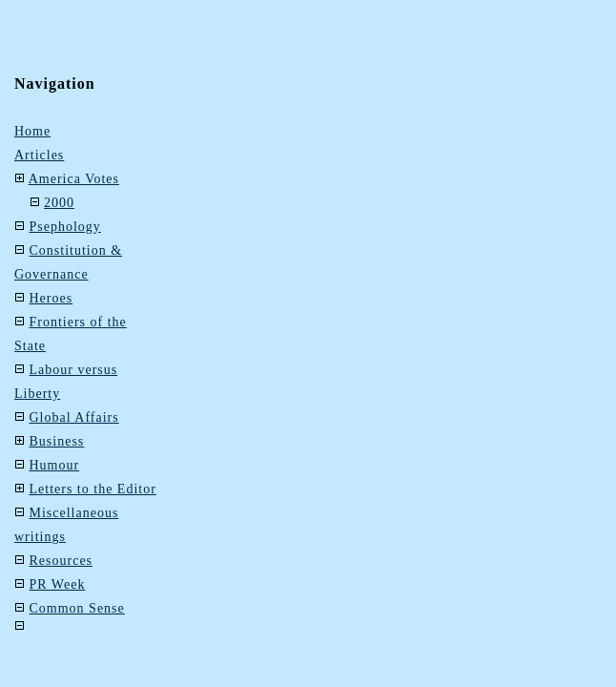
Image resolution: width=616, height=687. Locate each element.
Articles (39, 155)
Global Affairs (74, 417)
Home (32, 131)
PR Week (58, 584)
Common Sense (77, 608)
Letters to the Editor (93, 489)
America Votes (74, 179)
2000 (59, 203)
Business (57, 441)
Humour (55, 465)
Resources (62, 561)
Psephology (65, 227)
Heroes (51, 298)
